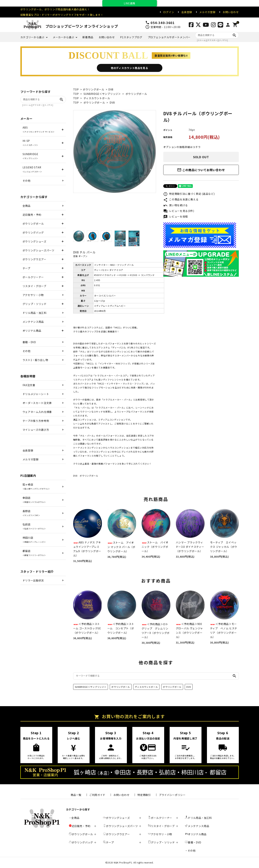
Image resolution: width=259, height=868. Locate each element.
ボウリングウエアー (34, 259)
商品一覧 (76, 795)
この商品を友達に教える (181, 200)
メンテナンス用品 (33, 322)
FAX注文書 (29, 385)
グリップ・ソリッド (35, 304)
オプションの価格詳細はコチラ (182, 147)
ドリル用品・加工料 (35, 313)
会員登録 (187, 12)
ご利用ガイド (97, 795)
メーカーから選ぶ (64, 37)
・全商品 (74, 818)
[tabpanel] (115, 152)
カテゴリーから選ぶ (32, 37)
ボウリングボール (94, 89)
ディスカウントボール (97, 98)
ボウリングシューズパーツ (38, 250)
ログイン (169, 12)
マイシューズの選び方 (36, 430)
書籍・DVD (29, 342)
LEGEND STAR (32, 169)
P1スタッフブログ (131, 37)
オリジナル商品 (32, 331)
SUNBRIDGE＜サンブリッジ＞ (102, 94)
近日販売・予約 (32, 215)
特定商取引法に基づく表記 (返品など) (189, 194)
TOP (76, 89)
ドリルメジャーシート (36, 394)
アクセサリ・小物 (33, 295)
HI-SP (30, 143)
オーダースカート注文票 (37, 403)
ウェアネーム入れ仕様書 (37, 412)
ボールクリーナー (33, 277)
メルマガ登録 (207, 12)
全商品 (27, 206)
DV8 (111, 89)
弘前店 (34, 526)
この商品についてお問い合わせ (201, 170)
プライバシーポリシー (172, 795)
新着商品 (88, 37)
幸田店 (34, 500)
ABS (39, 129)
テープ (26, 268)
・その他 (190, 851)
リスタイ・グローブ (34, 286)
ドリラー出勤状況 (33, 580)
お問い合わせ (231, 12)
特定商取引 (144, 795)
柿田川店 (34, 539)
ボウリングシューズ (34, 241)
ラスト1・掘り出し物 (35, 360)
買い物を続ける (176, 206)
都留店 (34, 553)
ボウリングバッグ (33, 232)
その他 (27, 181)
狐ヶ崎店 (36, 486)
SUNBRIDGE (30, 156)
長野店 (31, 513)
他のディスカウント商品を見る (129, 68)
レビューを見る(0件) (179, 211)
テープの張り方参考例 (36, 421)
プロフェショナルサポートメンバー (169, 37)
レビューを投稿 (176, 217)
